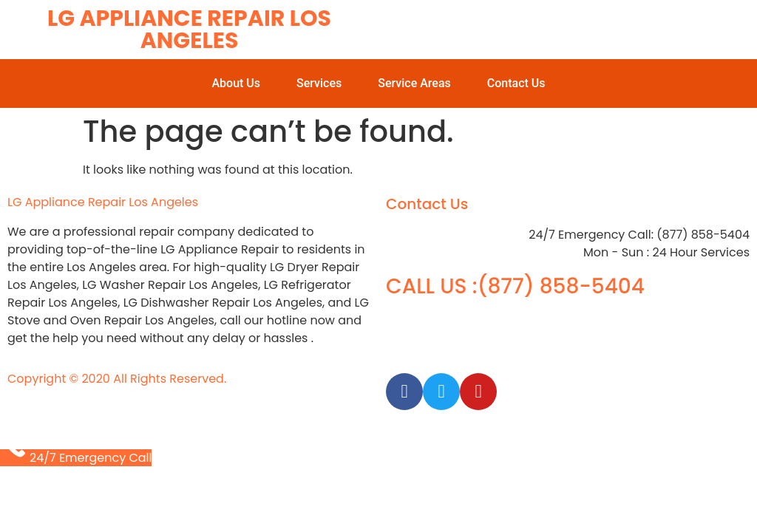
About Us (236, 83)
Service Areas (414, 83)
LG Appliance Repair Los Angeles (189, 30)
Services (319, 83)
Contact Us (516, 83)
